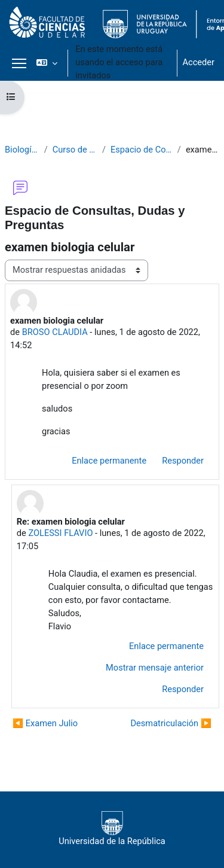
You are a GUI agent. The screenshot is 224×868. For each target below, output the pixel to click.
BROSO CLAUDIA (55, 332)
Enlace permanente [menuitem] (109, 461)
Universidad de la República (112, 829)
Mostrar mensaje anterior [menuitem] (155, 668)
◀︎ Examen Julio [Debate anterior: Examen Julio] (45, 723)
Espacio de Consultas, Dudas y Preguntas (142, 150)
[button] (47, 63)
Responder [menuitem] (183, 461)
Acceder (198, 62)
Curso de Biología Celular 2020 (75, 150)
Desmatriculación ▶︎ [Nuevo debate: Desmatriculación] (171, 723)
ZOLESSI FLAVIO (60, 533)
